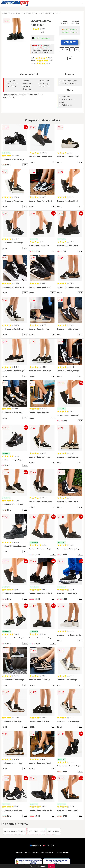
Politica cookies (62, 853)
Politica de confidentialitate (43, 853)
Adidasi (7, 13)
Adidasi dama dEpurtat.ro (52, 13)
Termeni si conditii (23, 853)
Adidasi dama (17, 13)
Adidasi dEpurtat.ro (33, 13)
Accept (51, 866)
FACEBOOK (36, 846)
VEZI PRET (70, 42)
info (25, 165)
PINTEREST (48, 846)
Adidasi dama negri (37, 831)
